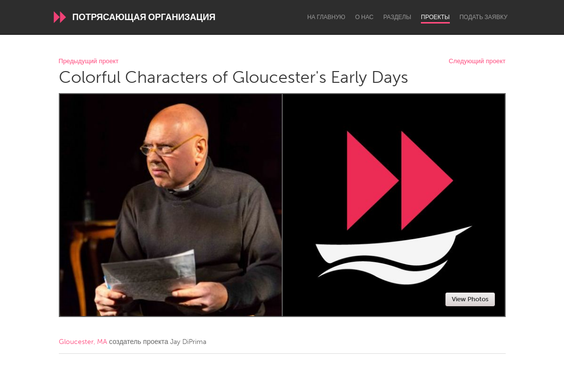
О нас (364, 17)
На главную (326, 17)
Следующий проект (477, 61)
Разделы (397, 17)
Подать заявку (484, 17)
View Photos (470, 299)
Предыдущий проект (89, 61)
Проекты (435, 17)
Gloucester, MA (83, 342)
